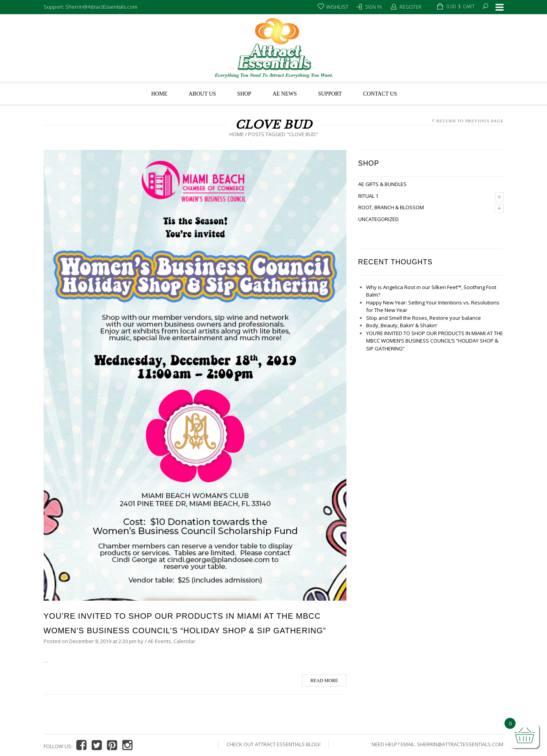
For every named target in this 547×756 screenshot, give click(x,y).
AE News (285, 94)
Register (411, 7)
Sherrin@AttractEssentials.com (460, 744)
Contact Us (380, 94)
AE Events (159, 641)
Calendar (184, 641)
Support (330, 94)
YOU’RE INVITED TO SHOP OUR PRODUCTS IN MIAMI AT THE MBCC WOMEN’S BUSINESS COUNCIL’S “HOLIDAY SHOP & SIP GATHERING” (435, 341)
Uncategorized (378, 219)
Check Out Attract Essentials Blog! (273, 744)
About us (202, 94)
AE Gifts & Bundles (382, 184)
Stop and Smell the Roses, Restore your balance (424, 318)
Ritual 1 (368, 196)
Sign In (373, 7)
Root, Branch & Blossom (391, 207)
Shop (244, 94)
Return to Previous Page (470, 121)
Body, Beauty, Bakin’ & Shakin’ (402, 325)
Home (159, 94)
